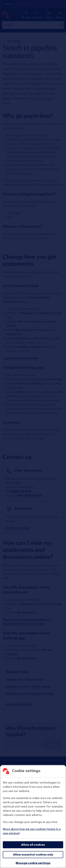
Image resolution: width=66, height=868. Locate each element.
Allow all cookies (33, 845)
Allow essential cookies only (33, 855)
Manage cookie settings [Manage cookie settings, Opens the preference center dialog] (33, 863)
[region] (33, 817)
